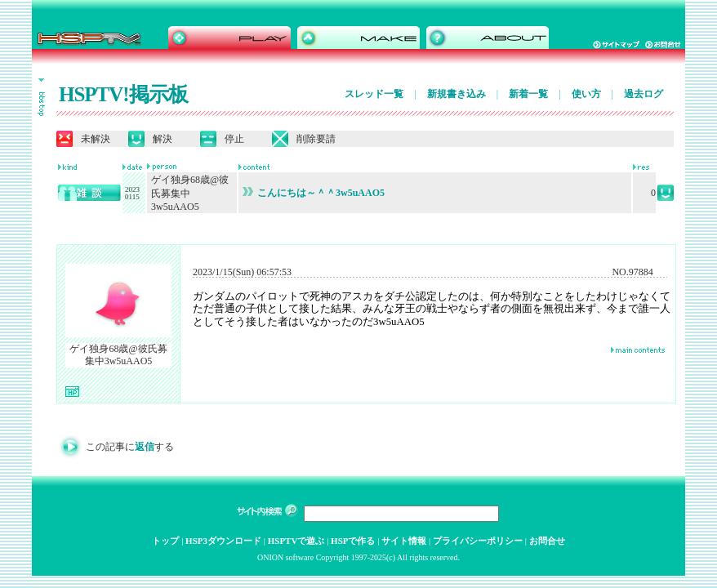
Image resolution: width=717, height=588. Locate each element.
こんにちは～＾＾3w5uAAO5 (314, 193)
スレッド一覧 (374, 94)
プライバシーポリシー (478, 541)
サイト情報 (404, 541)
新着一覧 (528, 94)
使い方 (586, 94)
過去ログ (644, 94)
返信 (145, 447)
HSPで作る (353, 541)
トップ (165, 541)
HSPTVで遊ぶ (296, 541)
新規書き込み (456, 94)
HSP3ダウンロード (223, 541)
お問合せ (547, 541)
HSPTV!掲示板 (123, 94)
